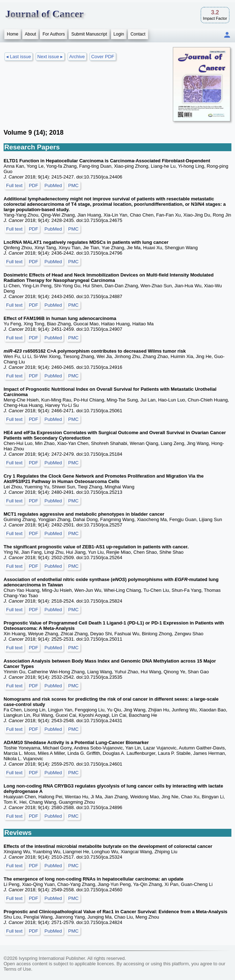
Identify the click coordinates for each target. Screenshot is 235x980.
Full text (14, 185)
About (30, 34)
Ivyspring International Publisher (52, 958)
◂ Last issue (19, 57)
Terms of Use (17, 969)
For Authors (54, 34)
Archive (77, 57)
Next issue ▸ (50, 57)
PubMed (53, 185)
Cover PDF (103, 57)
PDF (33, 185)
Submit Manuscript (89, 34)
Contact (138, 34)
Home (13, 34)
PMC (73, 185)
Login (119, 34)
